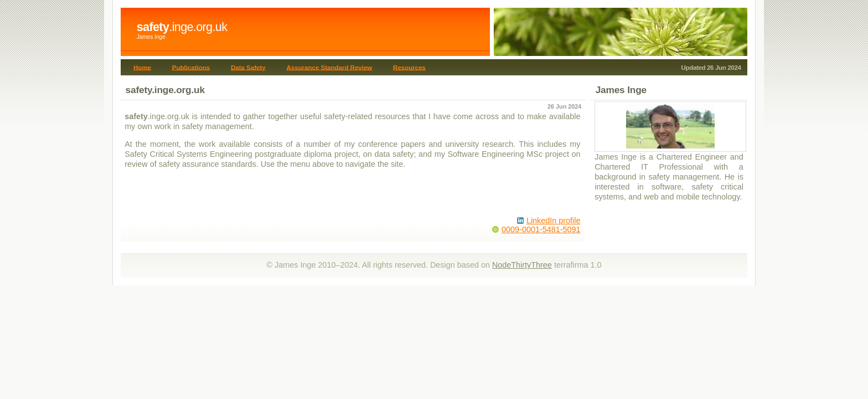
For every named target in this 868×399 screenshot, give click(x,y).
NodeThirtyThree (522, 265)
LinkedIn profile (554, 221)
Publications (191, 67)
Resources (409, 67)
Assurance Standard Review (329, 67)
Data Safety (248, 67)
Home (142, 67)
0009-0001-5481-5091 (541, 229)
